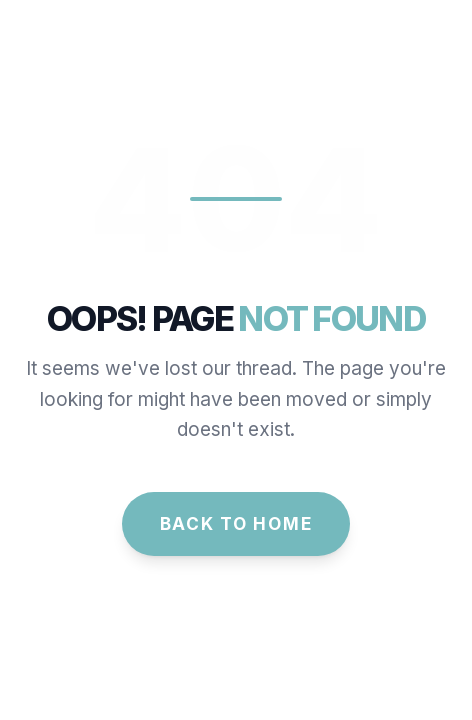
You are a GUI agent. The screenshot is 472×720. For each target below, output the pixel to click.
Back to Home (236, 523)
